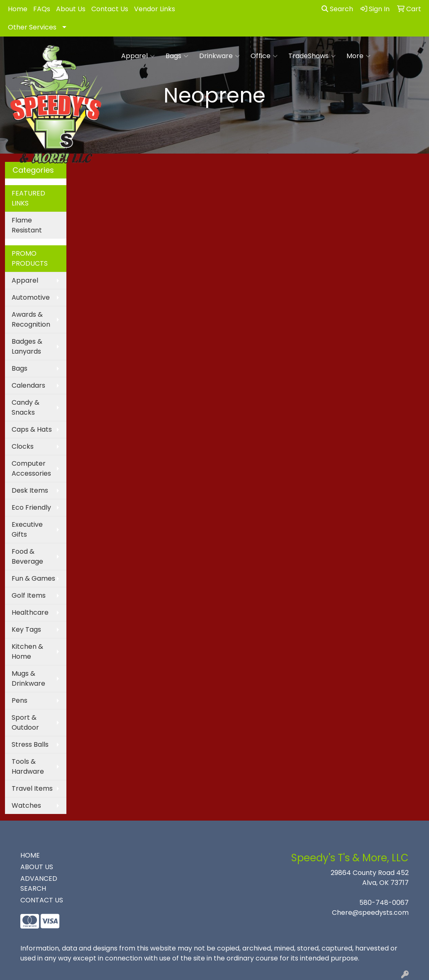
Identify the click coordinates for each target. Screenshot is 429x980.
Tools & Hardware (28, 766)
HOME (30, 855)
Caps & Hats (32, 429)
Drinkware (219, 56)
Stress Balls (30, 744)
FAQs (42, 9)
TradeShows (312, 56)
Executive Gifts (27, 529)
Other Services (32, 27)
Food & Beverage (27, 556)
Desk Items (30, 490)
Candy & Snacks (26, 407)
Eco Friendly (31, 507)
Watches (26, 805)
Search (337, 9)
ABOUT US (37, 867)
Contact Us (110, 9)
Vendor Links (155, 9)
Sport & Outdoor (25, 722)
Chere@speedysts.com (370, 913)
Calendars (28, 385)
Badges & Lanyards (27, 346)
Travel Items (32, 788)
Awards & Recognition (31, 319)
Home (18, 9)
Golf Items (29, 595)
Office (264, 56)
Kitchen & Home (27, 651)
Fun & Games (33, 578)
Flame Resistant (27, 225)
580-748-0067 (384, 903)
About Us (71, 9)
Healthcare (30, 612)
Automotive (31, 297)
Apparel (138, 56)
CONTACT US (42, 900)
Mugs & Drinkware (28, 678)
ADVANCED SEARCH (39, 883)
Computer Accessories (31, 468)
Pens (19, 700)
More (358, 56)
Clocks (23, 446)
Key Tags (26, 629)
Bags (177, 56)
